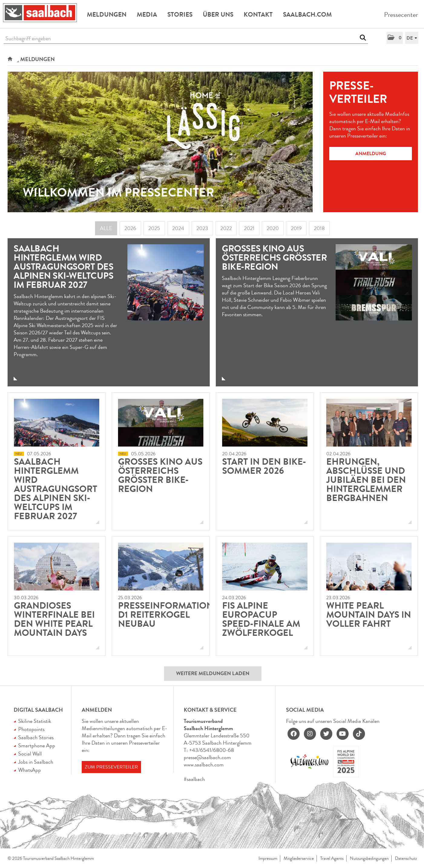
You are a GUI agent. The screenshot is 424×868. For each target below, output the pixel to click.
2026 (130, 228)
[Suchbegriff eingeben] (186, 39)
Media (147, 15)
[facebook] (294, 734)
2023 (202, 228)
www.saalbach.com (204, 765)
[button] (395, 38)
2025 (154, 228)
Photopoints (31, 729)
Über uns (218, 15)
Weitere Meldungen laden (213, 673)
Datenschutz (406, 858)
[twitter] (326, 734)
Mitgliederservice (299, 858)
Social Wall (30, 754)
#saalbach (194, 779)
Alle (106, 228)
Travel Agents (332, 858)
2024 (178, 228)
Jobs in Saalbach (36, 762)
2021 (249, 228)
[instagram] (310, 734)
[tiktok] (359, 734)
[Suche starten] (363, 38)
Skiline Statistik (35, 721)
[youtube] (343, 734)
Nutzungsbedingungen (369, 858)
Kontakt (258, 15)
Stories (180, 15)
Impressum (268, 858)
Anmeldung (371, 153)
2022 (226, 228)
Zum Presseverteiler (111, 767)
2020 (273, 228)
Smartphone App (37, 746)
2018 (319, 228)
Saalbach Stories (36, 737)
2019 (296, 228)
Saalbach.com (307, 15)
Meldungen (107, 15)
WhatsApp (30, 770)
